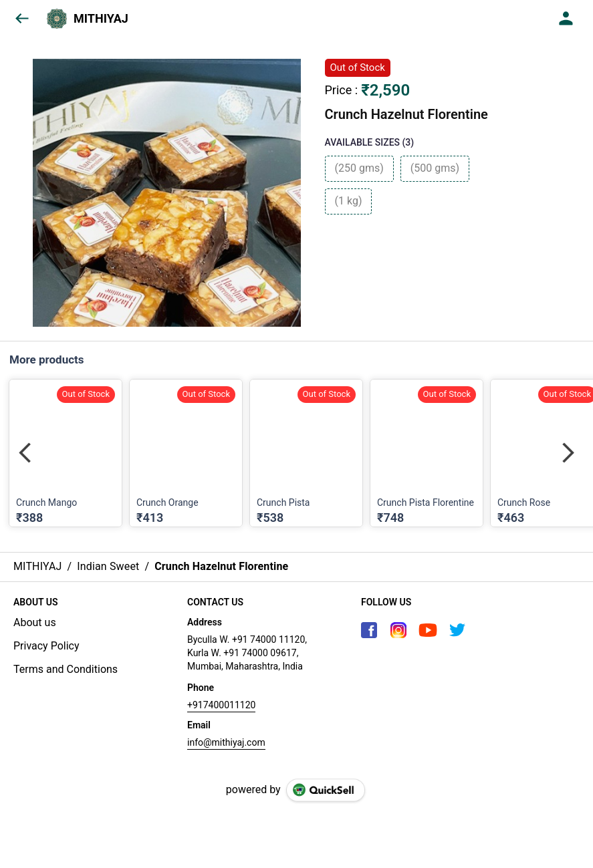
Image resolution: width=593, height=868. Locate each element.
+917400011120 (221, 705)
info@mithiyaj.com (226, 742)
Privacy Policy (46, 646)
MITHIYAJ (101, 19)
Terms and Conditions (66, 669)
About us (35, 622)
